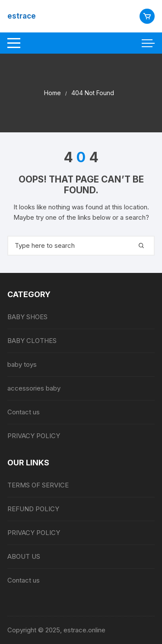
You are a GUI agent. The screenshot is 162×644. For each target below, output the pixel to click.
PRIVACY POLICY (34, 436)
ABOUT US (24, 556)
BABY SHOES (27, 317)
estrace (22, 16)
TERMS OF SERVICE (38, 485)
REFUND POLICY (33, 509)
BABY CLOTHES (32, 341)
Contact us (24, 412)
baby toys (22, 364)
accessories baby (34, 388)
